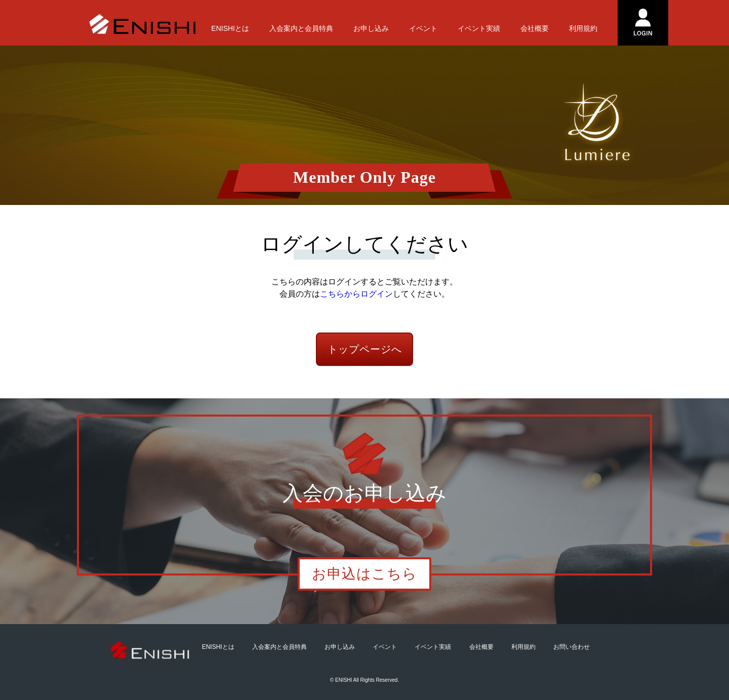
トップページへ (365, 349)
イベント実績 (479, 28)
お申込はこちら (364, 574)
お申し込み (371, 28)
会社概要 (535, 28)
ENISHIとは (230, 28)
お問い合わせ (572, 647)
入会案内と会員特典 (301, 28)
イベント (423, 28)
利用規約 (583, 28)
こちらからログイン (356, 294)
